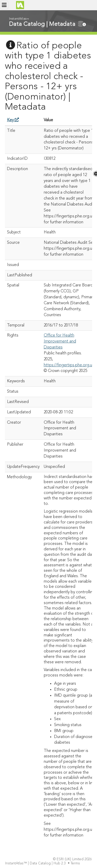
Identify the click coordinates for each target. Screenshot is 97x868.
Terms (76, 863)
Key (13, 120)
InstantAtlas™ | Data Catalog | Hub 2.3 (36, 863)
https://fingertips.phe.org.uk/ (70, 365)
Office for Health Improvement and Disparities (60, 341)
